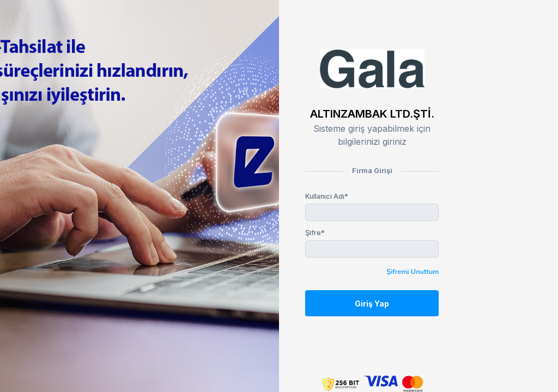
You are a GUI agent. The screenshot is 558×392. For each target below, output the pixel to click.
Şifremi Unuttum (413, 272)
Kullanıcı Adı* (327, 196)
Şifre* (315, 233)
